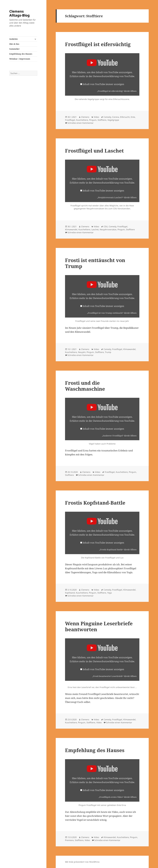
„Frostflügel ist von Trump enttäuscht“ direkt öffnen (112, 313)
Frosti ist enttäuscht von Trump (95, 263)
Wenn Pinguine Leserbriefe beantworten (99, 626)
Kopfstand (70, 593)
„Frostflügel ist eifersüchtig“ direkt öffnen (117, 91)
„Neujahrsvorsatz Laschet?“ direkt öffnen (117, 197)
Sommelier (14, 49)
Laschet (95, 229)
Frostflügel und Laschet (94, 151)
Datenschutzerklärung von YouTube (114, 76)
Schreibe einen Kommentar (81, 123)
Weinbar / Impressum (20, 59)
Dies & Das (14, 44)
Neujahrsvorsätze (108, 229)
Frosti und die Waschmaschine (85, 386)
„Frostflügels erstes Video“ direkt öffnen (118, 797)
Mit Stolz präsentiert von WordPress (82, 862)
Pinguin (93, 120)
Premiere (69, 840)
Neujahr (82, 352)
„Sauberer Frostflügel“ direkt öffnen (119, 436)
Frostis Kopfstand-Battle (95, 503)
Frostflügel (70, 120)
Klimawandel (71, 229)
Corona (116, 117)
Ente (133, 117)
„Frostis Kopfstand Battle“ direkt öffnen (118, 550)
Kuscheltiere (82, 120)
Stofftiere (102, 120)
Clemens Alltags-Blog (19, 13)
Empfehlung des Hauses (21, 54)
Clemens (85, 117)
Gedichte (14, 39)
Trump (108, 352)
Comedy (107, 117)
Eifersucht (125, 117)
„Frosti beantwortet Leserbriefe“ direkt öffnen (114, 676)
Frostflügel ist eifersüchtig (98, 44)
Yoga (109, 593)
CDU (106, 226)
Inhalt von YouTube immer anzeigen (103, 84)
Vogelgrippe (113, 120)
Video (96, 117)
